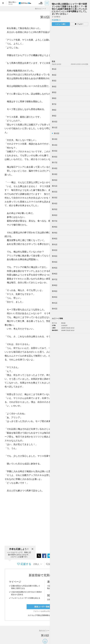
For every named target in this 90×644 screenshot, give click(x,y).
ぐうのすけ (56, 17)
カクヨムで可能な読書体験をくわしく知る (45, 615)
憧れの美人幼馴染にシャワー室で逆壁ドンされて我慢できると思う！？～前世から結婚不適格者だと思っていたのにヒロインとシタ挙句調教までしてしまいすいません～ (69, 9)
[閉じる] (32, 549)
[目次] (47, 3)
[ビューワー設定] (41, 3)
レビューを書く (61, 24)
